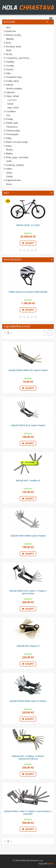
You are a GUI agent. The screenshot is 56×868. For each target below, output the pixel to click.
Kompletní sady (14, 77)
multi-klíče (12, 100)
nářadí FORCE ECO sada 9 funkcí (28, 425)
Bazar (9, 184)
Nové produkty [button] (12, 260)
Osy (8, 115)
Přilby (9, 138)
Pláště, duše (12, 123)
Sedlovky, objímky (15, 165)
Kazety (10, 69)
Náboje (10, 85)
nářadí (10, 104)
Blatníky (10, 39)
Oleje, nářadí (12, 96)
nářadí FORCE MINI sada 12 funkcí (28, 701)
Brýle (9, 50)
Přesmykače (12, 134)
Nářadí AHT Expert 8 (28, 646)
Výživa (9, 173)
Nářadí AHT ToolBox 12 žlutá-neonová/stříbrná (28, 757)
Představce (12, 127)
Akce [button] (6, 193)
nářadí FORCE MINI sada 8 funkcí (28, 536)
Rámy (9, 146)
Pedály (10, 119)
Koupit (28, 243)
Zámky (9, 176)
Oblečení (10, 92)
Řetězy (10, 150)
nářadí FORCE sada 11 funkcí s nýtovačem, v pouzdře (28, 812)
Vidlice (9, 169)
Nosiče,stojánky (14, 88)
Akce (8, 27)
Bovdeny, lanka (14, 46)
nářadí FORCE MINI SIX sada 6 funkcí (28, 370)
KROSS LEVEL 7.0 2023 (28, 225)
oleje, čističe (13, 108)
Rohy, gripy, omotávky (17, 157)
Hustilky (10, 66)
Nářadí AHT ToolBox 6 (28, 480)
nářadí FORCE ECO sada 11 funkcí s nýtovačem (28, 592)
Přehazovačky (13, 130)
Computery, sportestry (18, 58)
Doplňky (10, 62)
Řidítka (9, 153)
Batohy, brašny (14, 35)
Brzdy (9, 54)
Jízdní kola (11, 31)
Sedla (9, 161)
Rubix (51, 864)
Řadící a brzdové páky (17, 142)
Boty (9, 43)
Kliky (8, 73)
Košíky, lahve (13, 81)
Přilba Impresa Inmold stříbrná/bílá (28, 292)
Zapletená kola (13, 180)
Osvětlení (11, 111)
